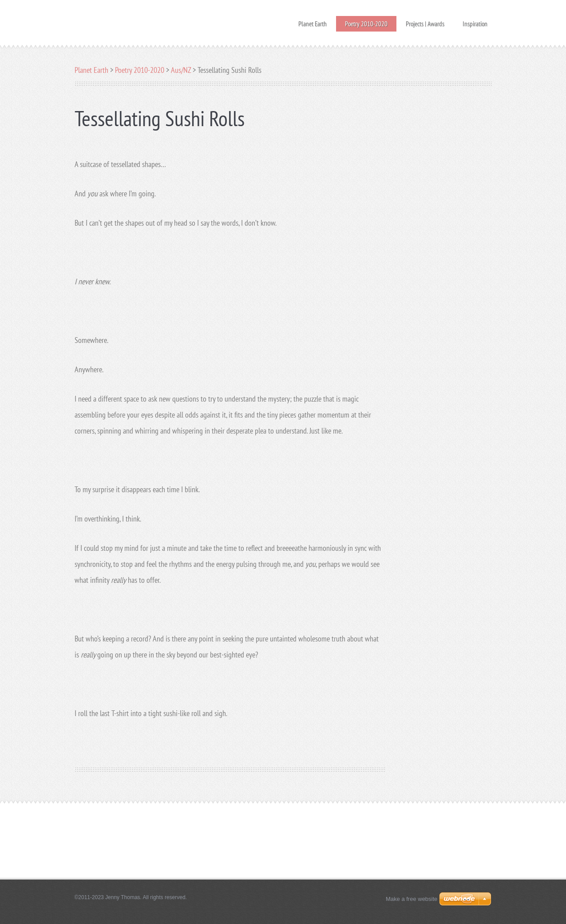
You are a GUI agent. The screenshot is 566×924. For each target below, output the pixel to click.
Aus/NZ (181, 70)
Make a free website (412, 899)
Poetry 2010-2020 (366, 24)
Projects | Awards (425, 21)
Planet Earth (313, 21)
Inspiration (475, 21)
